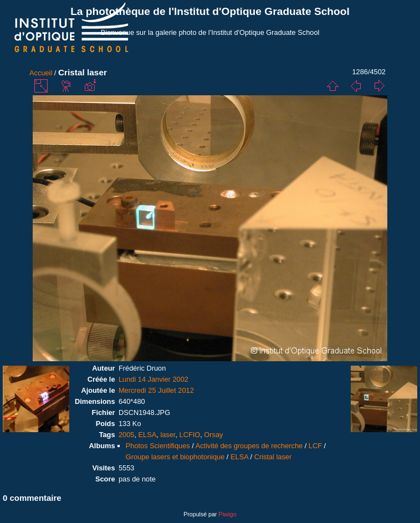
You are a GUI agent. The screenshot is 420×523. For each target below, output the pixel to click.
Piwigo (227, 514)
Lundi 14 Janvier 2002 (153, 379)
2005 (126, 435)
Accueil (41, 73)
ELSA (148, 435)
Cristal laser (273, 457)
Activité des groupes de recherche (249, 446)
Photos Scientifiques (158, 446)
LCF (315, 446)
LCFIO (190, 435)
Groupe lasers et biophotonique (175, 457)
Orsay (213, 435)
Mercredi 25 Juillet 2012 (156, 390)
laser (168, 435)
